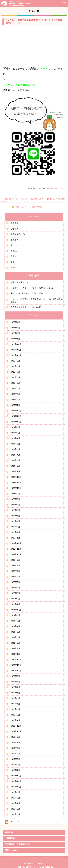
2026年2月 (15, 333)
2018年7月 (15, 803)
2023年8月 (15, 499)
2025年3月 (15, 394)
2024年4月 (15, 455)
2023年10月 (16, 488)
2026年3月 (15, 328)
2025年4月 (15, 388)
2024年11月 (16, 416)
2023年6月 (15, 510)
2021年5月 (15, 632)
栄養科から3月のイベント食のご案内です (29, 293)
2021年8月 (15, 621)
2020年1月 (15, 720)
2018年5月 (15, 814)
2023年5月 (15, 516)
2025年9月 (15, 361)
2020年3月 (15, 709)
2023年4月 (15, 521)
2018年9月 (15, 792)
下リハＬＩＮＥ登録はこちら (19, 85)
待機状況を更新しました (21, 282)
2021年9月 (15, 615)
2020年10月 (16, 671)
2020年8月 (15, 682)
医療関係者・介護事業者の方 (18, 844)
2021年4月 (15, 637)
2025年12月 (16, 344)
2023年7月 (15, 505)
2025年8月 (15, 366)
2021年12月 (16, 610)
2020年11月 (16, 665)
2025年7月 (15, 372)
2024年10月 (16, 422)
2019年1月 (15, 770)
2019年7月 (15, 742)
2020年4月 (15, 704)
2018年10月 (16, 787)
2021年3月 (15, 643)
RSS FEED (15, 822)
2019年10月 (16, 731)
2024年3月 (15, 460)
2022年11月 (16, 549)
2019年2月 (15, 765)
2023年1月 (15, 538)
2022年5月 (15, 582)
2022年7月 (15, 571)
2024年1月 (15, 471)
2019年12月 (16, 726)
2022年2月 (15, 599)
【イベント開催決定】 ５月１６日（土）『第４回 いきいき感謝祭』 (37, 300)
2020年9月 (15, 676)
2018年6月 (15, 809)
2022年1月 (15, 604)
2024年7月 (15, 438)
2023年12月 (16, 477)
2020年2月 (15, 715)
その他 (14, 267)
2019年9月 (15, 737)
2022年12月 (16, 543)
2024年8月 (15, 433)
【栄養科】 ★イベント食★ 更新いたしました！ (33, 288)
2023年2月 (15, 532)
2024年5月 (15, 449)
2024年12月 (16, 411)
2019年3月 (15, 759)
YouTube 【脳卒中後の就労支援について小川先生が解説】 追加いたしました (35, 22)
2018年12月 (16, 776)
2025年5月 (15, 383)
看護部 (14, 256)
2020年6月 (15, 693)
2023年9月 (15, 494)
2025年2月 (15, 399)
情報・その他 (11, 850)
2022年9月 (15, 560)
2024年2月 (15, 466)
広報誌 (14, 251)
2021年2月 (15, 648)
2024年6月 (15, 444)
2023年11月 (16, 482)
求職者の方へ (17, 240)
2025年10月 (16, 355)
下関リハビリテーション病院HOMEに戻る (30, 207)
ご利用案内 (10, 838)
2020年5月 (15, 698)
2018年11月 (16, 781)
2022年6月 (15, 576)
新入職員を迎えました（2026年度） (27, 307)
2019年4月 (15, 753)
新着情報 (50, 189)
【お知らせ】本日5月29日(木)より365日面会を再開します (23, 199)
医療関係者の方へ (18, 234)
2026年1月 (15, 339)
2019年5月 (15, 748)
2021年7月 (15, 626)
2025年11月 (16, 350)
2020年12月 (16, 659)
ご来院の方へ (58, 189)
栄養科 (14, 262)
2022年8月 (15, 565)
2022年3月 (15, 593)
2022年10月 (16, 554)
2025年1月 (15, 405)
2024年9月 (15, 427)
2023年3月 (15, 527)
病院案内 (9, 832)
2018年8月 (15, 798)
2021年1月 (15, 654)
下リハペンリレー (18, 245)
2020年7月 (15, 687)
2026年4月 (15, 322)
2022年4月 (15, 588)
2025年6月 (15, 377)
